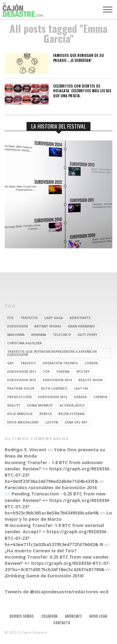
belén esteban (71, 414)
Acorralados (72, 405)
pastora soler (21, 388)
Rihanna (39, 335)
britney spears (48, 326)
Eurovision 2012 (53, 397)
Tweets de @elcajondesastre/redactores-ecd (56, 592)
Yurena (63, 372)
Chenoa (100, 397)
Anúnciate (73, 616)
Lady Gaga (54, 318)
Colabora (49, 616)
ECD (10, 318)
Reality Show (90, 380)
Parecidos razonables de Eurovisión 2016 (51, 487)
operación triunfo (60, 363)
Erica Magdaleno (23, 422)
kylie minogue (20, 414)
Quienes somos (22, 616)
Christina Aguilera (24, 343)
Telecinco (62, 335)
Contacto (62, 623)
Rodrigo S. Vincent (26, 450)
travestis (29, 318)
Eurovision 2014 (57, 380)
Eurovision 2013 (22, 380)
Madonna (16, 335)
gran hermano (81, 326)
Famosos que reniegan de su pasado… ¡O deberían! (78, 58)
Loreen (91, 363)
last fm (81, 388)
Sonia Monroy (40, 405)
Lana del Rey (76, 422)
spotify (83, 372)
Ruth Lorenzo (54, 388)
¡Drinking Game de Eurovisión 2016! (44, 576)
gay (10, 363)
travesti (28, 363)
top (46, 372)
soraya (80, 397)
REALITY (14, 405)
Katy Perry (88, 335)
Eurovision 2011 (22, 372)
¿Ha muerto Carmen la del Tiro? (41, 551)
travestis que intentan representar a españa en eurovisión (52, 353)
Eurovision (17, 326)
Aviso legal (98, 616)
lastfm (52, 422)
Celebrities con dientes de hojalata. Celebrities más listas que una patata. (82, 91)
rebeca (46, 414)
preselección (19, 397)
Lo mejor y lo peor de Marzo (58, 516)
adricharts (80, 318)
